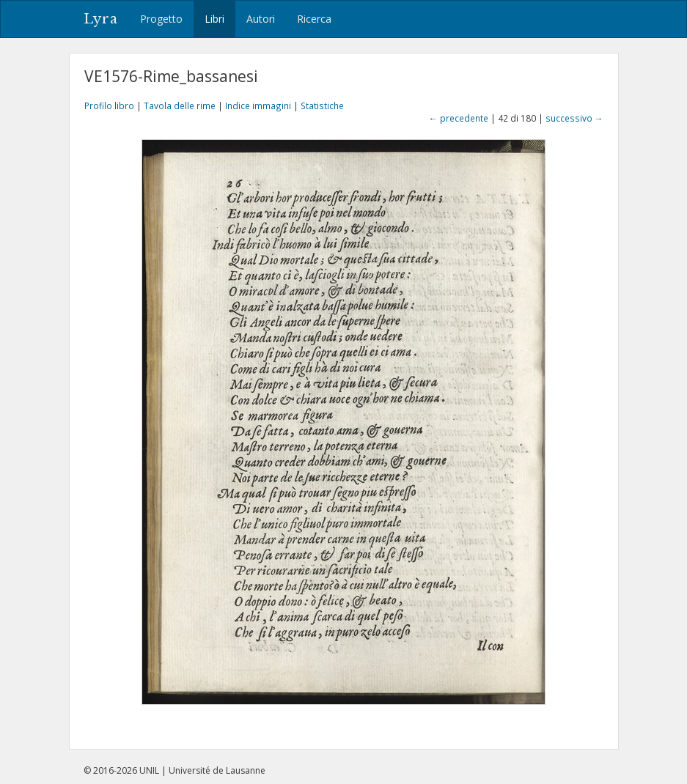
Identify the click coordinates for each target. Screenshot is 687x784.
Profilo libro (109, 106)
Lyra (101, 19)
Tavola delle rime (180, 106)
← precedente (459, 118)
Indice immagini (258, 106)
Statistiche (322, 106)
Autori (261, 19)
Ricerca (314, 19)
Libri (214, 19)
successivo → (574, 118)
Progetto (161, 19)
